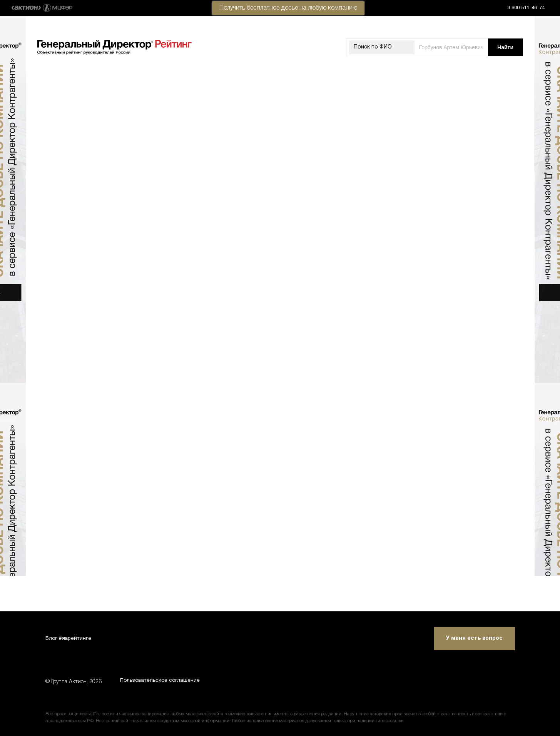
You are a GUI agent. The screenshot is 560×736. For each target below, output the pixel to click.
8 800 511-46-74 (526, 8)
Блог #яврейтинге (69, 637)
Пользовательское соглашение (162, 682)
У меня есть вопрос (474, 637)
